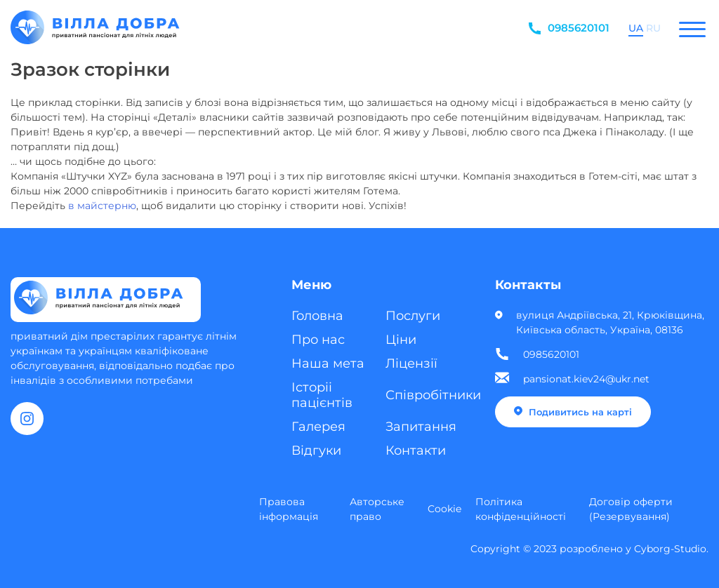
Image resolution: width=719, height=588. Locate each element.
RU (653, 28)
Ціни (401, 340)
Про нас (318, 340)
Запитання (421, 427)
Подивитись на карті (573, 412)
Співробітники (433, 395)
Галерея (318, 427)
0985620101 (579, 28)
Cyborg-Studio (670, 549)
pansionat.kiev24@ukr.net (586, 379)
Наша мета (328, 363)
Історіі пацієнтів (322, 395)
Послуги (413, 316)
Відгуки (316, 450)
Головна (317, 316)
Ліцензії (411, 363)
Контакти (416, 450)
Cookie (444, 509)
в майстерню (102, 206)
